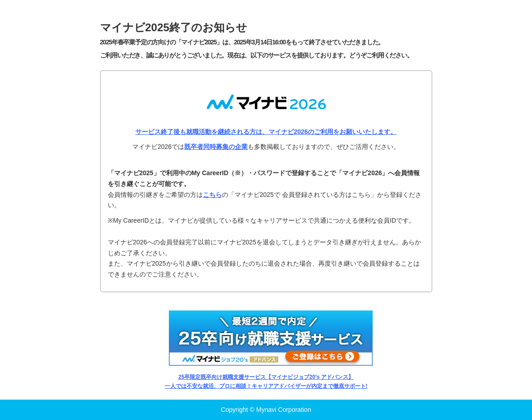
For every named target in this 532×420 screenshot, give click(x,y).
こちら (212, 195)
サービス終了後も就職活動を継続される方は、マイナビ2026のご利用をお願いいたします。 (266, 132)
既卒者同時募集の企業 (216, 147)
